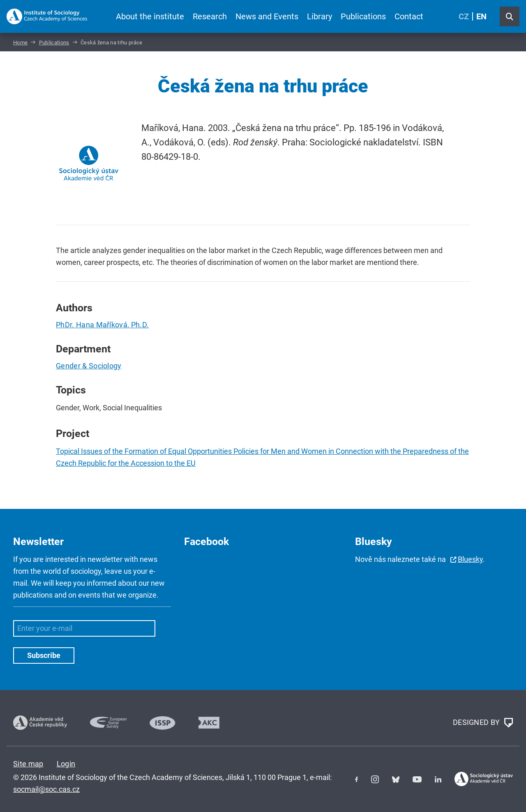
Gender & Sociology (89, 366)
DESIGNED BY (483, 723)
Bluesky (470, 559)
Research (210, 16)
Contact (409, 16)
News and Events (267, 16)
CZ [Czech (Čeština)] (464, 16)
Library (320, 16)
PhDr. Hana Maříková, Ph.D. (102, 325)
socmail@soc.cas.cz (46, 789)
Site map (28, 764)
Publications (363, 16)
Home (20, 43)
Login (66, 764)
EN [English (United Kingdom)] (481, 16)
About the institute (150, 16)
